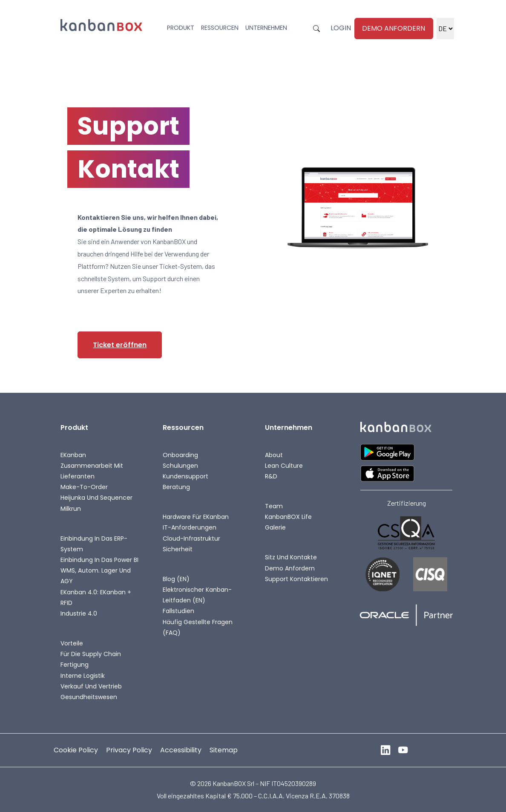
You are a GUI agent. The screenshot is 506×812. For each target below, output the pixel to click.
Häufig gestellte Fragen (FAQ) (198, 627)
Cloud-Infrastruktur (191, 538)
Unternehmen (266, 28)
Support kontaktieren (296, 579)
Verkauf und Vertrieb (91, 686)
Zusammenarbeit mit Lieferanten (92, 471)
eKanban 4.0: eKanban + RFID (96, 597)
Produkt (181, 28)
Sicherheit (178, 549)
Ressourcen (220, 28)
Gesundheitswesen (89, 697)
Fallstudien (178, 611)
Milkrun (71, 509)
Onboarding (180, 455)
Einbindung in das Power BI (99, 560)
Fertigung (75, 665)
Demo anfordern (394, 28)
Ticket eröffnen (120, 345)
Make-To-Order (84, 487)
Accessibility (181, 750)
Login (341, 28)
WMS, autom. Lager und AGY (96, 576)
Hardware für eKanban (196, 517)
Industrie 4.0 (79, 613)
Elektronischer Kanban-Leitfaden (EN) (197, 595)
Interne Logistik (83, 676)
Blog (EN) (176, 579)
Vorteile (72, 643)
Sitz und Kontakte (291, 557)
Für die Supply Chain (91, 654)
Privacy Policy (129, 750)
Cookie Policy (76, 750)
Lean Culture (284, 466)
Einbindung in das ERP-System (94, 544)
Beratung (176, 487)
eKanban (73, 455)
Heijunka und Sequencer (96, 498)
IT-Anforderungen (190, 527)
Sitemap (224, 750)
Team (274, 506)
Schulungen (180, 466)
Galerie (275, 527)
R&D (271, 476)
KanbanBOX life (288, 517)
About (274, 455)
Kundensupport (185, 476)
